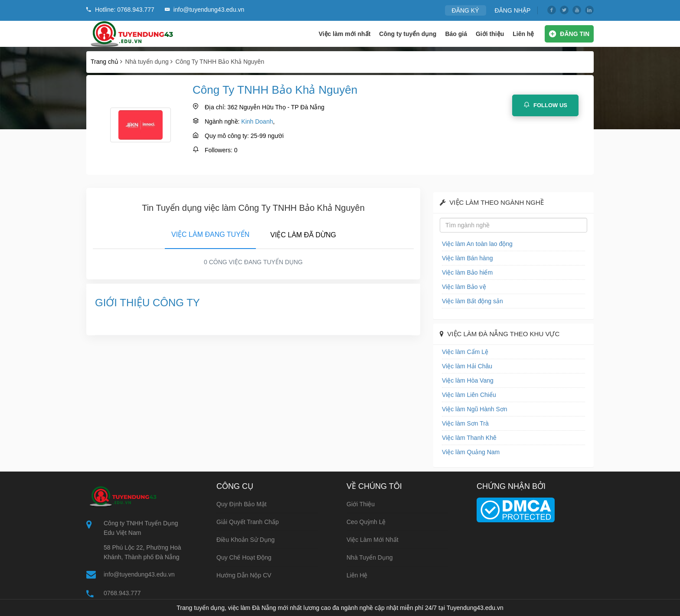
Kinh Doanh (257, 121)
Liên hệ (523, 34)
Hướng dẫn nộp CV (244, 575)
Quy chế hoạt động (244, 557)
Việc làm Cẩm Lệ (465, 352)
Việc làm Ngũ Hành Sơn (475, 409)
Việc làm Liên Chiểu (469, 395)
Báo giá (456, 34)
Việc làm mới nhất (345, 34)
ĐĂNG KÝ (466, 10)
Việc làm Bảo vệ (464, 287)
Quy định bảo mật (242, 504)
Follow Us (545, 105)
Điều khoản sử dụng (245, 540)
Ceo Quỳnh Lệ (366, 522)
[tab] (210, 233)
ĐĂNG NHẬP (512, 10)
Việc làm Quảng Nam (471, 452)
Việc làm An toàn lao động (477, 244)
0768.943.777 (122, 593)
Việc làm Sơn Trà (465, 423)
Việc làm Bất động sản (472, 301)
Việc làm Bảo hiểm (467, 272)
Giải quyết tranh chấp (248, 522)
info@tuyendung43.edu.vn (139, 574)
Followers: (219, 150)
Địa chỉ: (215, 107)
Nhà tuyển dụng (370, 557)
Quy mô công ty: (227, 136)
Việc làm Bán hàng (467, 258)
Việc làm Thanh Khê (469, 438)
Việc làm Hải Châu (467, 366)
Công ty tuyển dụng (408, 34)
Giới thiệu (490, 34)
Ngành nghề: (222, 121)
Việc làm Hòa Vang (468, 380)
